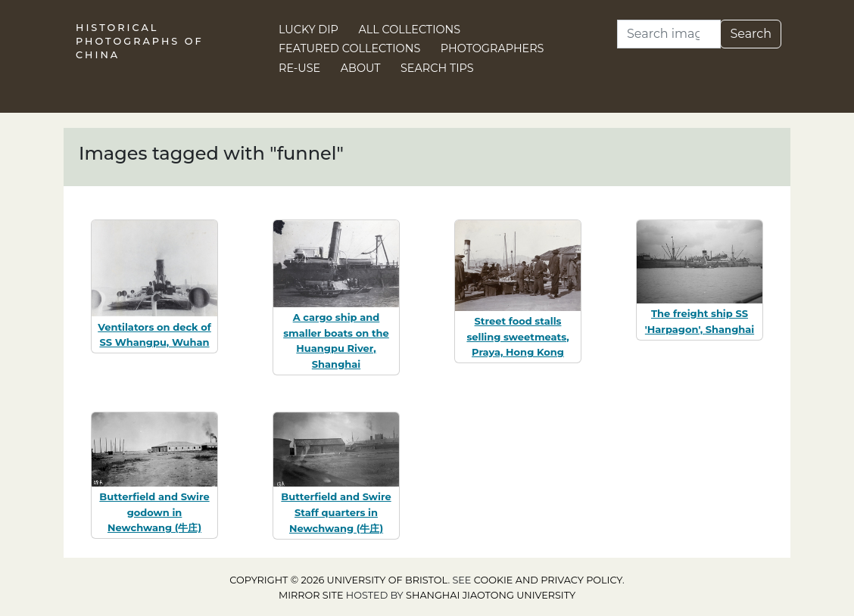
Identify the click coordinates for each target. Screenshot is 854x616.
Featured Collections (349, 48)
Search (751, 34)
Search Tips (437, 68)
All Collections (410, 30)
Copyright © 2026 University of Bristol (338, 580)
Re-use (299, 68)
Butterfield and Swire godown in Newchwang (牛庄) (154, 512)
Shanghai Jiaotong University (491, 595)
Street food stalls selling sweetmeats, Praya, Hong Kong (517, 337)
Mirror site (311, 595)
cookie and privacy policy (548, 580)
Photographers (492, 48)
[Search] (669, 34)
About (361, 68)
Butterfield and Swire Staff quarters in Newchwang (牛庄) (336, 512)
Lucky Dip (309, 30)
